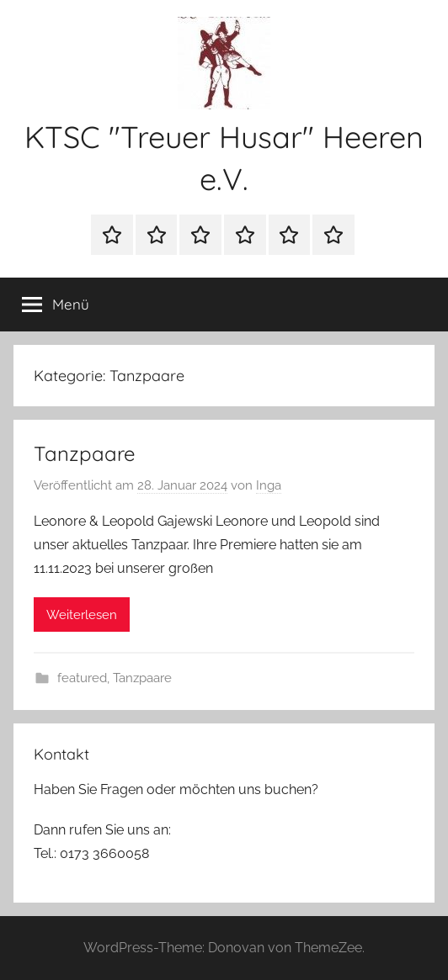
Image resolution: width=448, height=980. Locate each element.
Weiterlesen (82, 615)
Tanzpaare (85, 453)
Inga (269, 485)
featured (82, 678)
